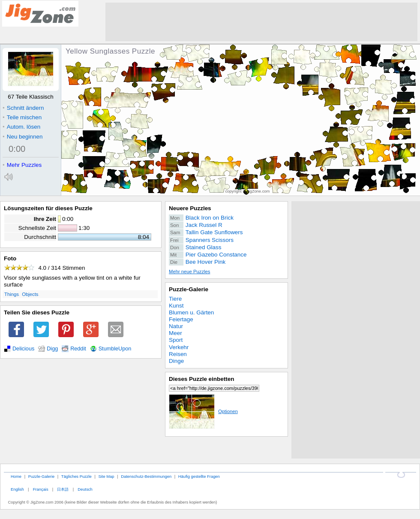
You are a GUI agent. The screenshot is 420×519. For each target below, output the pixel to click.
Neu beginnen (22, 137)
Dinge (176, 361)
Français (41, 489)
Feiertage (181, 319)
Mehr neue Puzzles (189, 272)
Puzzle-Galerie (189, 289)
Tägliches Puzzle (76, 476)
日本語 (63, 489)
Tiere (175, 299)
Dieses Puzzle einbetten (201, 379)
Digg (52, 349)
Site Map (106, 476)
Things (12, 294)
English (17, 489)
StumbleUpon (115, 349)
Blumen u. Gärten (191, 312)
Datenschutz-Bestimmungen (146, 476)
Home (16, 476)
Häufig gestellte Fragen (199, 476)
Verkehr (179, 347)
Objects (30, 294)
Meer (175, 333)
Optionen (203, 411)
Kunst (176, 306)
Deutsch (85, 489)
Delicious (23, 349)
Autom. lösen (21, 127)
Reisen (178, 354)
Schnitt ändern (23, 108)
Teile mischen (22, 117)
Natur (176, 326)
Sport (176, 340)
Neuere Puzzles (190, 208)
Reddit (78, 349)
